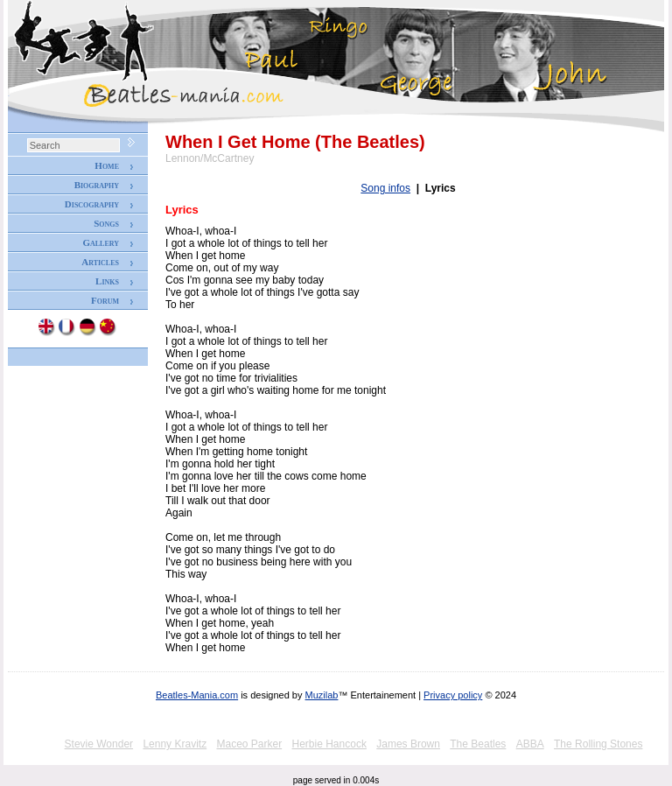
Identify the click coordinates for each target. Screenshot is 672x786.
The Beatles (478, 744)
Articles (100, 262)
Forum (105, 300)
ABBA (530, 744)
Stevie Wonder (99, 744)
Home (107, 165)
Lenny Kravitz (175, 744)
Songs (106, 223)
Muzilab (322, 695)
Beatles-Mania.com (197, 695)
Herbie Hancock (329, 744)
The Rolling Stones (598, 744)
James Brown (408, 744)
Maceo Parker (249, 744)
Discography (92, 204)
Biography (97, 185)
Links (107, 281)
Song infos (385, 188)
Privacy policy (453, 695)
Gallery (101, 242)
